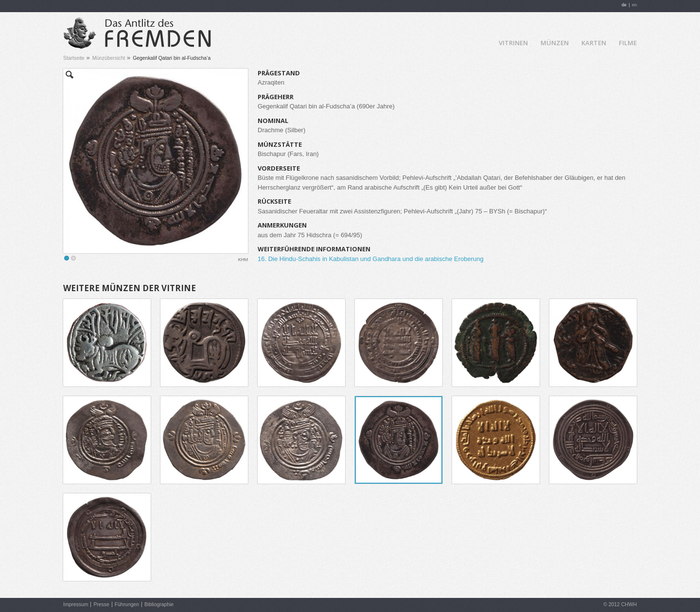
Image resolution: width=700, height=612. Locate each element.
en (634, 5)
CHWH (629, 604)
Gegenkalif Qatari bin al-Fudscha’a (172, 58)
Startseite (74, 58)
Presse (101, 604)
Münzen (555, 43)
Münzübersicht (109, 58)
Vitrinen (513, 43)
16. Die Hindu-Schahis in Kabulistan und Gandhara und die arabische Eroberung (371, 259)
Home (483, 42)
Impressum (76, 604)
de (624, 5)
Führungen (127, 604)
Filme (628, 43)
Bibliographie (159, 604)
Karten (594, 43)
